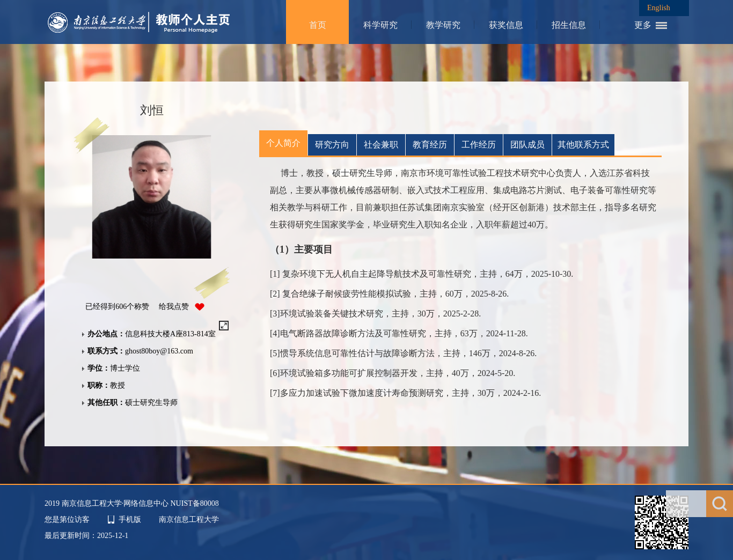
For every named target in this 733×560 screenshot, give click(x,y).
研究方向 (332, 145)
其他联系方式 (583, 145)
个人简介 (283, 143)
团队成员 (527, 145)
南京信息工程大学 (189, 520)
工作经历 (479, 145)
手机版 (130, 520)
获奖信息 (506, 25)
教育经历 (430, 145)
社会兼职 (381, 145)
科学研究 (380, 25)
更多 (643, 25)
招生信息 (569, 25)
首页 (318, 25)
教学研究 (443, 25)
